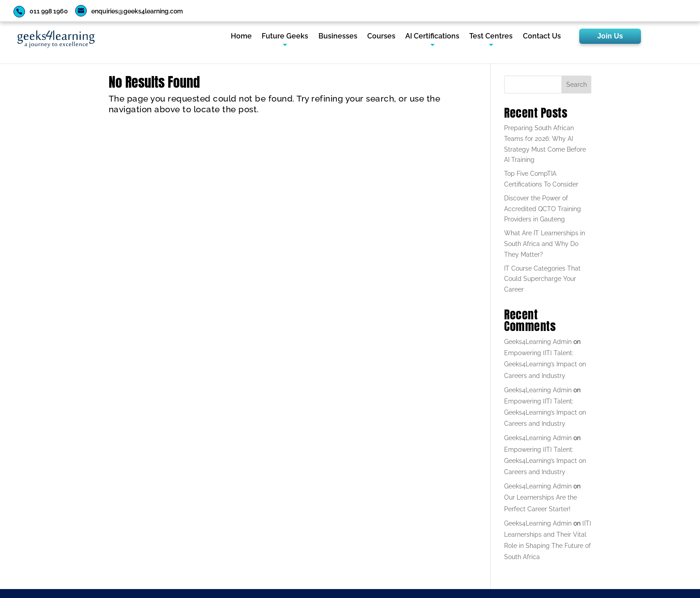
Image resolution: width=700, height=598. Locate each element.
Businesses (338, 37)
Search (577, 85)
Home (241, 37)
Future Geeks (285, 37)
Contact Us (542, 37)
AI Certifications (432, 37)
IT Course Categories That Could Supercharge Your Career (542, 279)
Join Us (610, 36)
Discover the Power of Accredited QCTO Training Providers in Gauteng (543, 209)
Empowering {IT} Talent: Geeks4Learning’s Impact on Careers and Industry (545, 364)
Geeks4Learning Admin (538, 342)
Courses (381, 37)
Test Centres (491, 37)
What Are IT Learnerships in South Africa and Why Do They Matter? (545, 244)
